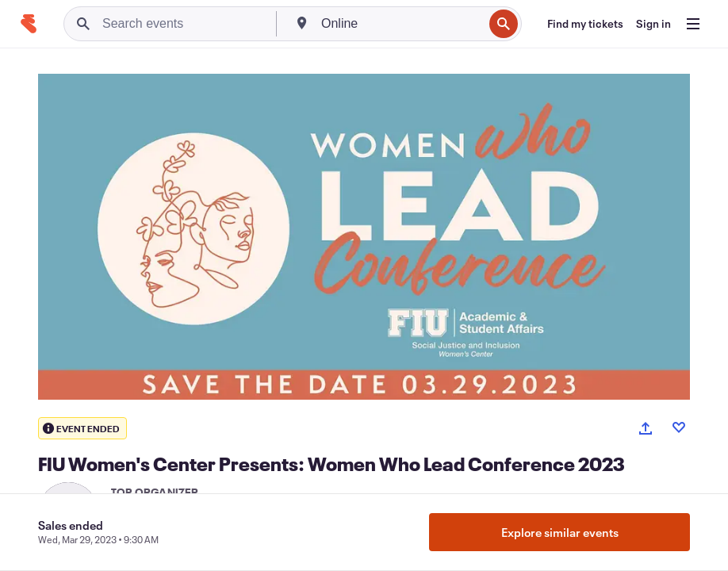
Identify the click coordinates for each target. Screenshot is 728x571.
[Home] (29, 24)
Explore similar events (560, 532)
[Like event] (679, 427)
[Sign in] (653, 24)
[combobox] (400, 24)
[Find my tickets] (585, 24)
